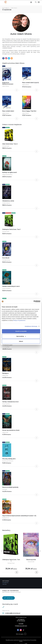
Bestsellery (8, 213)
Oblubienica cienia (8, 201)
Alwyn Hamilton (6, 404)
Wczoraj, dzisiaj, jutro (9, 459)
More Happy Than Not (29, 111)
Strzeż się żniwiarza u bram (11, 430)
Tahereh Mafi (31, 562)
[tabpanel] (11, 553)
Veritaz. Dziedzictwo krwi (10, 402)
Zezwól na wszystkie (21, 331)
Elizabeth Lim (6, 518)
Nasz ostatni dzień (8, 111)
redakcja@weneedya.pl (11, 613)
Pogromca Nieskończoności (8, 83)
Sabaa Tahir (5, 375)
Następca (5, 373)
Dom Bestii (6, 258)
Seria (4, 66)
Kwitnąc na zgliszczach (10, 172)
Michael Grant (6, 146)
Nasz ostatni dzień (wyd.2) (30, 83)
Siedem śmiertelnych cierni (11, 286)
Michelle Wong (6, 260)
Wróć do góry (20, 634)
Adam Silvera (6, 86)
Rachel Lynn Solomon (8, 461)
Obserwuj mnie (31, 560)
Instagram (6, 581)
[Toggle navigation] (36, 2)
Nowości (8, 128)
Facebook (5, 583)
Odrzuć (21, 341)
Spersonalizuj (21, 336)
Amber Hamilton (6, 288)
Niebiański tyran (7, 345)
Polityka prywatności (21, 626)
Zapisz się (8, 598)
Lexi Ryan (5, 489)
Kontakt (21, 624)
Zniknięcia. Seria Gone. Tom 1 (11, 229)
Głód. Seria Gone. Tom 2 (10, 144)
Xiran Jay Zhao (6, 347)
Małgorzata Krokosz (7, 175)
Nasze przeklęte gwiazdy (10, 487)
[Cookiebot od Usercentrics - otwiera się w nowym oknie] (34, 301)
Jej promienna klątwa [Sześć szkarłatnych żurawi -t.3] (19, 516)
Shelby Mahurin (6, 203)
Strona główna (6, 8)
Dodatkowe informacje (31, 326)
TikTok (4, 584)
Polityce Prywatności (19, 320)
